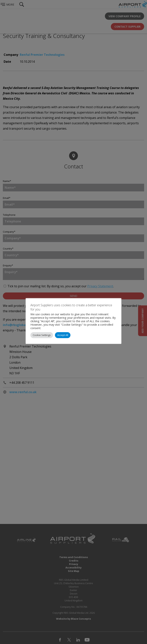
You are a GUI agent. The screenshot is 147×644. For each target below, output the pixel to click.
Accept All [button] (63, 335)
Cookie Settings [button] (42, 335)
